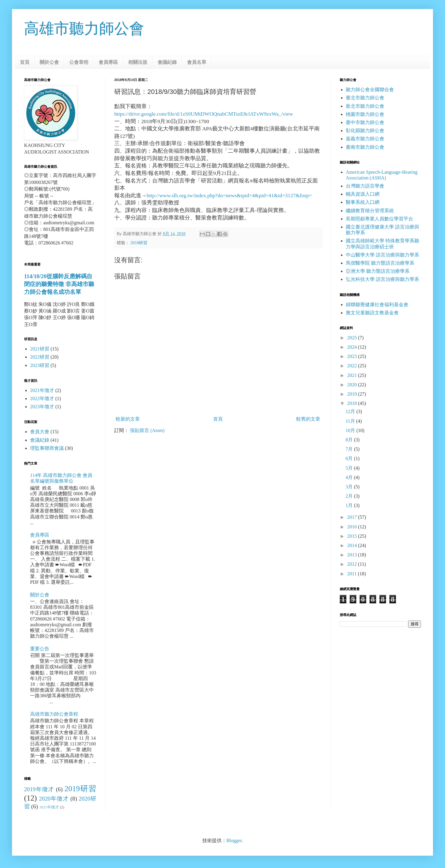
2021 (353, 375)
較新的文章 (128, 419)
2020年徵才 (54, 799)
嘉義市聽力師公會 (365, 139)
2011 (353, 574)
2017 (353, 517)
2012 (353, 564)
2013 (353, 555)
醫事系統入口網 (363, 202)
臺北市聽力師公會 (365, 98)
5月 (350, 468)
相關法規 (138, 62)
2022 (353, 366)
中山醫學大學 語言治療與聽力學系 (382, 255)
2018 (353, 403)
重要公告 (40, 649)
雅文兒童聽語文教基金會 (372, 313)
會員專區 (108, 62)
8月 (350, 440)
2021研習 (40, 349)
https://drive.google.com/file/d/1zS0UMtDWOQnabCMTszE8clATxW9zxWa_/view (204, 114)
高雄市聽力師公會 (84, 29)
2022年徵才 (42, 398)
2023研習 (40, 365)
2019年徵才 (39, 789)
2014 (353, 545)
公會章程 (79, 62)
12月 (351, 411)
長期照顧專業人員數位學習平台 (379, 219)
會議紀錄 (167, 62)
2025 (353, 338)
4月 (350, 477)
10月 (351, 430)
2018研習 (139, 243)
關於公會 (49, 62)
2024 (353, 347)
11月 (351, 421)
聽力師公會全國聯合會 (370, 90)
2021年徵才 (42, 390)
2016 (353, 527)
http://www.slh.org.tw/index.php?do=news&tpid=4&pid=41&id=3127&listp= (229, 195)
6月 (350, 458)
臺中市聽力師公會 (365, 122)
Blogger (234, 840)
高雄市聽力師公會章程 (54, 714)
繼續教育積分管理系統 (370, 211)
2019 (353, 394)
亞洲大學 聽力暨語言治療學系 (378, 271)
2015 (353, 536)
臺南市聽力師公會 (365, 147)
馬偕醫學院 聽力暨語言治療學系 (380, 263)
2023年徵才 (42, 407)
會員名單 (197, 62)
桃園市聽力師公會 (365, 114)
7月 (350, 449)
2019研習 (80, 789)
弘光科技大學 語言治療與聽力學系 (382, 279)
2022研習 (40, 357)
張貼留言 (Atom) (147, 430)
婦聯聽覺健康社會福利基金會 (377, 305)
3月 (350, 487)
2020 (353, 385)
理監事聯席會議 (47, 448)
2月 (350, 496)
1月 (350, 505)
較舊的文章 (308, 419)
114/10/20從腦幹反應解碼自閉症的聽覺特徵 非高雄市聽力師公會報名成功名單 (59, 284)
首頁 (25, 62)
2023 (353, 356)
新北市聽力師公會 (365, 106)
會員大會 (40, 432)
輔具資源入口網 (363, 194)
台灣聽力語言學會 (365, 186)
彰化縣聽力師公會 (365, 131)
